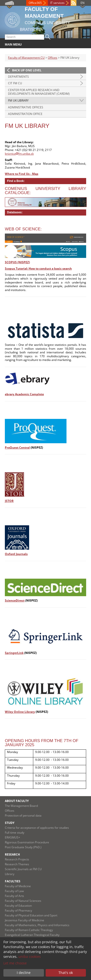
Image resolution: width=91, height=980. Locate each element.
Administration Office (25, 114)
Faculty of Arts (14, 896)
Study (10, 823)
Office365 (35, 3)
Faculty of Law (14, 891)
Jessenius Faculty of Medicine (25, 920)
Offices (53, 58)
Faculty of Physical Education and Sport (31, 915)
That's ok (66, 973)
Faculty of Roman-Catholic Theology (29, 930)
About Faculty (17, 801)
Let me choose (15, 963)
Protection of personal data (23, 815)
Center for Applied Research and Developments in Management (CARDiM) (39, 92)
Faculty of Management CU (26, 58)
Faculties (13, 881)
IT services (57, 3)
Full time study (15, 833)
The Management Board (21, 806)
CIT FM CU (15, 83)
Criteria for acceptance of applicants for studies (37, 828)
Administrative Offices (26, 107)
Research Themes (17, 864)
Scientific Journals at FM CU (23, 869)
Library (10, 874)
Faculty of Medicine (18, 886)
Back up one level (27, 70)
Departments (18, 77)
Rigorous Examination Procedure (27, 842)
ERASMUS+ (12, 837)
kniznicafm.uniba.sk (19, 154)
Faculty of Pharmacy (18, 910)
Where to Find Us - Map (22, 174)
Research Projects (17, 859)
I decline (24, 973)
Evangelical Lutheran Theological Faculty (32, 935)
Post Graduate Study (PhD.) (23, 847)
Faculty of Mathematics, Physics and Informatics (37, 925)
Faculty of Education (18, 906)
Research (12, 854)
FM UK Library (18, 100)
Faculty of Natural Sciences (23, 901)
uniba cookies (30, 956)
